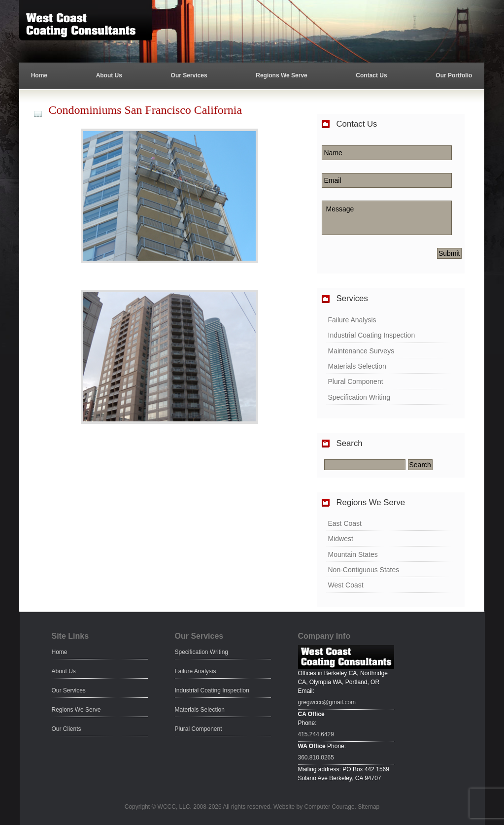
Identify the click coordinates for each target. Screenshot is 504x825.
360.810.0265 (316, 757)
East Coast (345, 523)
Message (387, 218)
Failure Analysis (352, 320)
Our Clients (67, 729)
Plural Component (356, 381)
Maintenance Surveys (361, 351)
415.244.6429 (316, 734)
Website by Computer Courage (314, 807)
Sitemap (369, 807)
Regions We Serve (281, 75)
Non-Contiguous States (364, 570)
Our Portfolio (454, 75)
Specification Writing (359, 397)
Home (39, 75)
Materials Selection (357, 366)
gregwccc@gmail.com (327, 702)
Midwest (341, 539)
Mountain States (353, 554)
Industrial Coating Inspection (372, 335)
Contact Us (371, 75)
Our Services (189, 75)
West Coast (346, 585)
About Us (109, 75)
